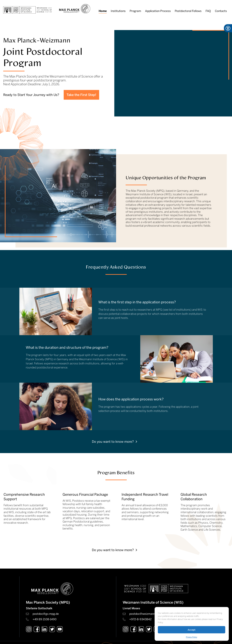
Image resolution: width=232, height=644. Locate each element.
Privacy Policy (191, 637)
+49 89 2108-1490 (44, 619)
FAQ (208, 11)
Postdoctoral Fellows (188, 11)
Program (135, 11)
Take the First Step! (81, 95)
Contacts (221, 11)
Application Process (158, 11)
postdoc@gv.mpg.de (46, 614)
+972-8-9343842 (140, 619)
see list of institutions (177, 310)
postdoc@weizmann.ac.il (145, 614)
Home (103, 11)
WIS (200, 310)
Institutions (118, 11)
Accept (192, 630)
